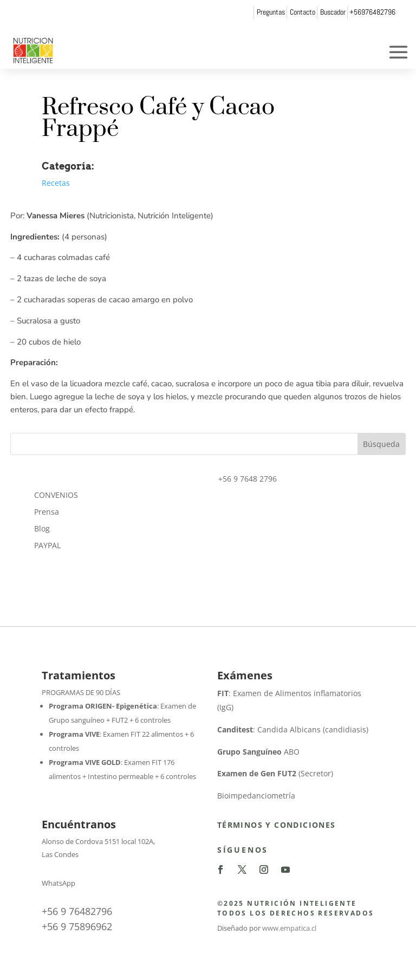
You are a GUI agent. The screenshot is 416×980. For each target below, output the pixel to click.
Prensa (47, 512)
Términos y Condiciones (277, 825)
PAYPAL (47, 545)
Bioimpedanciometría (256, 796)
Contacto (303, 12)
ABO (258, 752)
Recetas (56, 183)
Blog (42, 528)
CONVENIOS (56, 495)
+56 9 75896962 (77, 926)
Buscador (333, 12)
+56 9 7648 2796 (248, 479)
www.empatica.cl (289, 928)
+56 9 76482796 (77, 911)
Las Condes (60, 854)
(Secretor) (275, 773)
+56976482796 (372, 12)
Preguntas (271, 12)
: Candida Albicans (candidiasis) (293, 729)
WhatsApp (58, 883)
